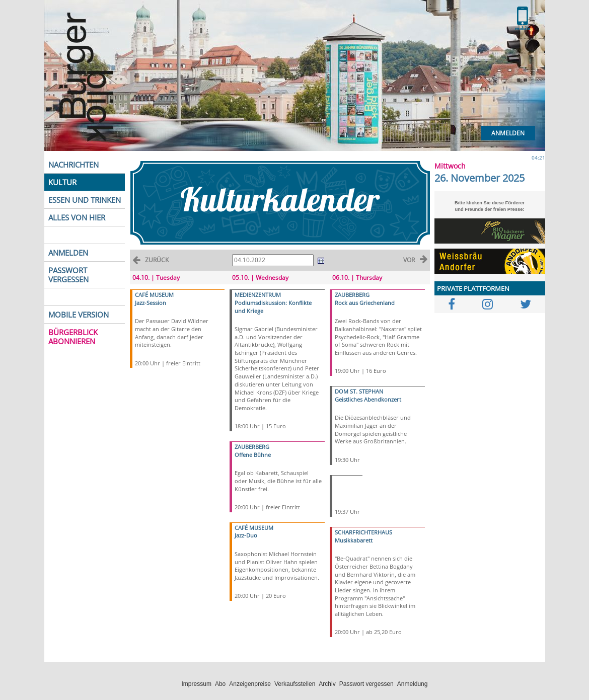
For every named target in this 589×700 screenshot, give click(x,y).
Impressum (197, 684)
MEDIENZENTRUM (258, 295)
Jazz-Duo (246, 535)
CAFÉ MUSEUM (154, 295)
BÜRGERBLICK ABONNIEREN (73, 337)
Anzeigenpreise (250, 684)
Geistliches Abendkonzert (368, 399)
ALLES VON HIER (77, 217)
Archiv (327, 684)
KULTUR (62, 182)
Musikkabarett (354, 540)
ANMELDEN (68, 253)
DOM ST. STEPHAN (359, 391)
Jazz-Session (151, 303)
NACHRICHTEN (73, 165)
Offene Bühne (253, 455)
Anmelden (508, 133)
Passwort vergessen (366, 684)
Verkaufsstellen (295, 684)
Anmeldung (413, 684)
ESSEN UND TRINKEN (85, 200)
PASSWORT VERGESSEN (68, 275)
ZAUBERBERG (252, 447)
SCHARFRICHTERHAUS (363, 532)
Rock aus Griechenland (365, 303)
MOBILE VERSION (79, 315)
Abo (220, 684)
